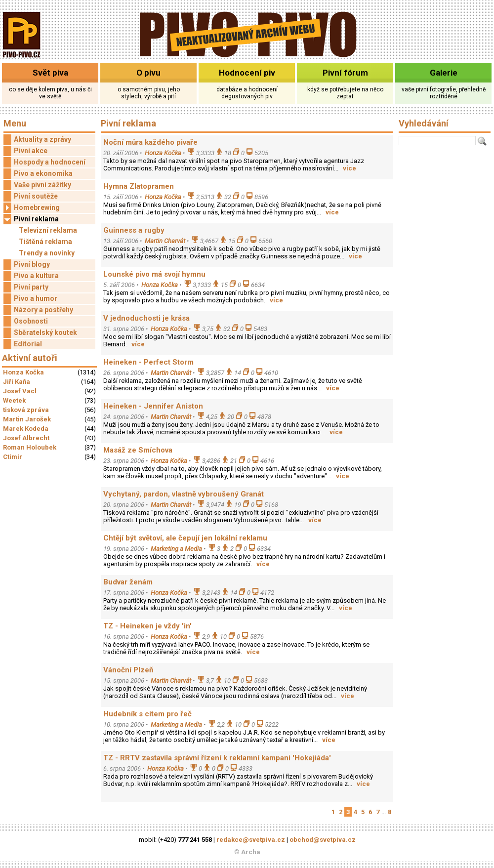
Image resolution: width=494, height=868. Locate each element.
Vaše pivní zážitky (42, 185)
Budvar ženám (128, 582)
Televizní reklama (48, 230)
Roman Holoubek (30, 447)
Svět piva (50, 73)
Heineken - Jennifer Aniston (153, 406)
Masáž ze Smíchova (138, 450)
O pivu (148, 73)
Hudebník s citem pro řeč (147, 714)
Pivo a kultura (36, 276)
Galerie (444, 73)
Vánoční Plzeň (128, 670)
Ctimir (13, 457)
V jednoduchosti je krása (146, 318)
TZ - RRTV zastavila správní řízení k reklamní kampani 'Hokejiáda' (217, 758)
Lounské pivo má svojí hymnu (154, 274)
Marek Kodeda (26, 429)
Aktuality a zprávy (42, 139)
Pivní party (31, 287)
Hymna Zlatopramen (139, 186)
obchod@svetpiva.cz (323, 840)
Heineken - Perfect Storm (148, 362)
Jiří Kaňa (17, 382)
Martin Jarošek (27, 419)
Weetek (14, 400)
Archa (251, 852)
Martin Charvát (165, 241)
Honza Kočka (23, 372)
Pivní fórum (345, 73)
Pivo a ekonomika (43, 173)
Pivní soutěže (36, 196)
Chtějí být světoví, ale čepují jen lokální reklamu (185, 538)
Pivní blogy (32, 264)
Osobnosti (31, 321)
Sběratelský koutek (45, 332)
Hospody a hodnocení (50, 162)
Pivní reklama (31, 219)
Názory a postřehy (43, 310)
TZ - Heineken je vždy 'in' (147, 626)
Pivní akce (31, 151)
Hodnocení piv (247, 73)
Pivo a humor (36, 298)
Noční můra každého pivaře (150, 142)
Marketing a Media (176, 549)
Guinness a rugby (134, 230)
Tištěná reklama (45, 242)
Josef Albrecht (26, 438)
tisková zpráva (26, 410)
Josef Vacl (20, 391)
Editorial (28, 344)
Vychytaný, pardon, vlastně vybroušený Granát (184, 494)
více (350, 168)
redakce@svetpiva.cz (251, 840)
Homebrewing (32, 208)
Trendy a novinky (47, 253)
